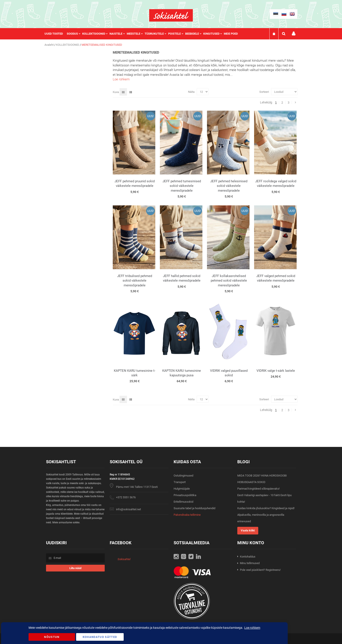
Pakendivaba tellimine (187, 515)
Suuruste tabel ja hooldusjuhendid (194, 508)
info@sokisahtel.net (128, 509)
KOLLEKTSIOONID (68, 45)
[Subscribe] (75, 568)
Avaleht (49, 45)
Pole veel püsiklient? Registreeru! (260, 570)
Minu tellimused (250, 563)
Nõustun (52, 637)
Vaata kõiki (248, 530)
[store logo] (171, 15)
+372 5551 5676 (126, 497)
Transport (180, 482)
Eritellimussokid (183, 502)
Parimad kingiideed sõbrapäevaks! (258, 489)
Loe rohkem (121, 79)
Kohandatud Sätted (100, 637)
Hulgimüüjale (182, 489)
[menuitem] (56, 34)
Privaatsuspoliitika (185, 495)
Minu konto (294, 34)
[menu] (143, 34)
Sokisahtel (124, 559)
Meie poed (231, 34)
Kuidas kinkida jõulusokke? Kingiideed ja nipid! (266, 508)
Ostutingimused (183, 476)
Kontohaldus (248, 557)
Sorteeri (264, 92)
